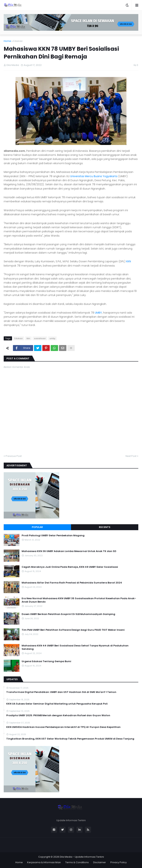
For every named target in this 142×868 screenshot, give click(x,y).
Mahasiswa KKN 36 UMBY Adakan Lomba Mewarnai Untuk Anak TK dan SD (69, 551)
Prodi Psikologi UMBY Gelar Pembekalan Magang (53, 536)
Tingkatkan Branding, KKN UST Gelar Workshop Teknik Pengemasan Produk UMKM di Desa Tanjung (70, 739)
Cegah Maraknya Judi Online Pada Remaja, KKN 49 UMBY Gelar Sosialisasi (70, 567)
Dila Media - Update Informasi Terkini (82, 857)
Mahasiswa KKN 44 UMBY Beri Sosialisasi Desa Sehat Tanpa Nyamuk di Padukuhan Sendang (75, 647)
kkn (28, 338)
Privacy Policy (119, 862)
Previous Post (14, 456)
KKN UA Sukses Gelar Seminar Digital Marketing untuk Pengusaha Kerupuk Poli (57, 704)
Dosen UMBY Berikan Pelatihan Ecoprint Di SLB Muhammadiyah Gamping (68, 614)
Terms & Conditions (77, 862)
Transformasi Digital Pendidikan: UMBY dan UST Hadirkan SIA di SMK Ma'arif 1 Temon (61, 692)
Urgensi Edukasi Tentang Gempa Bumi (46, 661)
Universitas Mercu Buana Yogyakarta (94, 176)
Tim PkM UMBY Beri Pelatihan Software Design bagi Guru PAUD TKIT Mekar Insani (73, 630)
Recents (105, 527)
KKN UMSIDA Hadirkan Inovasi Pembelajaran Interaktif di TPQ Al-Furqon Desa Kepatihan (63, 727)
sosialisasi (40, 338)
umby (52, 338)
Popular (37, 527)
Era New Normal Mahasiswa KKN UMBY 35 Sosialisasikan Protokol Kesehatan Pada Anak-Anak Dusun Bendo (79, 600)
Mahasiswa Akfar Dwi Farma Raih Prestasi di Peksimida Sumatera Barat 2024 (72, 583)
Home (7, 41)
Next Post (131, 456)
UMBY (98, 313)
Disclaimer (100, 862)
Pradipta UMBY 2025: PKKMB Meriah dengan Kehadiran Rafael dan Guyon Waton (58, 715)
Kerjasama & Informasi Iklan (44, 862)
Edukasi (18, 41)
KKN (129, 261)
